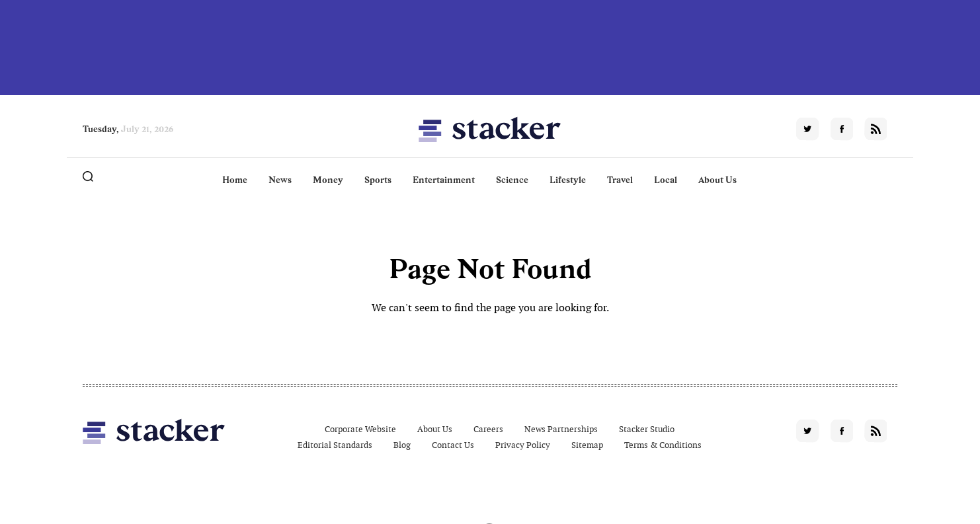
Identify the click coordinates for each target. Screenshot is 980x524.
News (280, 180)
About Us (717, 180)
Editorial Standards (335, 445)
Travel (620, 180)
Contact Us (453, 445)
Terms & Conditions (663, 445)
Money (328, 180)
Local (666, 180)
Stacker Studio (647, 429)
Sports (378, 180)
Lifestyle (568, 180)
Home (235, 180)
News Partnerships (561, 429)
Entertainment (444, 180)
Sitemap (587, 445)
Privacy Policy (523, 445)
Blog (402, 445)
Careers (488, 429)
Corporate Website (360, 429)
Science (512, 180)
